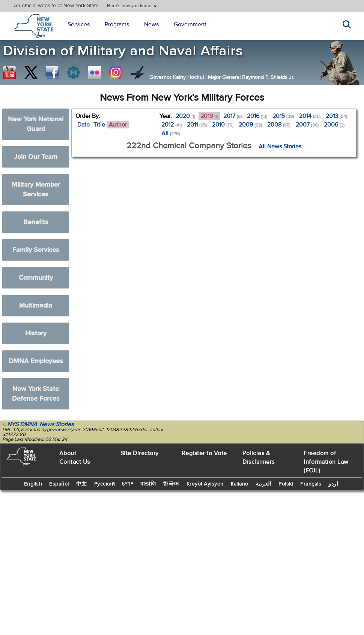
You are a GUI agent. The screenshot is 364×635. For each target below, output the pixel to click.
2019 (209, 116)
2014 (310, 116)
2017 (232, 116)
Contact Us (75, 462)
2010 (223, 125)
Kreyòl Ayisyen (205, 484)
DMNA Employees (36, 361)
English (33, 484)
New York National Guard (36, 124)
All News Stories (280, 146)
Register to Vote (204, 453)
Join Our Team (36, 157)
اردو (333, 484)
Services (79, 24)
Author (118, 125)
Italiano (240, 484)
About (68, 453)
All (171, 133)
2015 (283, 116)
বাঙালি (148, 484)
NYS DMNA (22, 424)
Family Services (36, 250)
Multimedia (36, 305)
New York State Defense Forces (36, 394)
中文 (82, 484)
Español (59, 484)
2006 (334, 125)
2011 (197, 125)
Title (99, 125)
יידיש (128, 484)
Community (36, 278)
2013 (336, 116)
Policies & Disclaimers (259, 458)
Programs (117, 24)
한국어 (171, 484)
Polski (286, 484)
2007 (307, 125)
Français (311, 484)
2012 (171, 125)
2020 (185, 116)
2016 (257, 116)
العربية (264, 484)
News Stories (56, 424)
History (36, 333)
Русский (105, 484)
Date (83, 125)
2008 (279, 125)
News (151, 24)
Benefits (36, 222)
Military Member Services (36, 189)
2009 (250, 125)
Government (190, 24)
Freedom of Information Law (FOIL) (326, 462)
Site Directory (140, 453)
